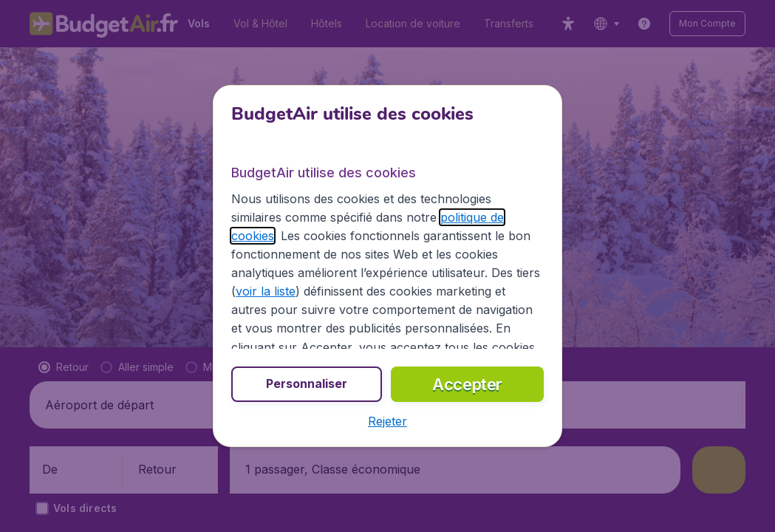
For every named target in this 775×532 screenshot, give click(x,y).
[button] (387, 421)
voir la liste (266, 291)
